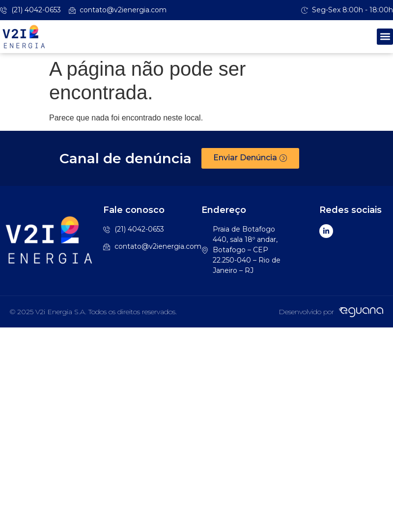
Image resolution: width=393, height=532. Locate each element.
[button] (385, 37)
